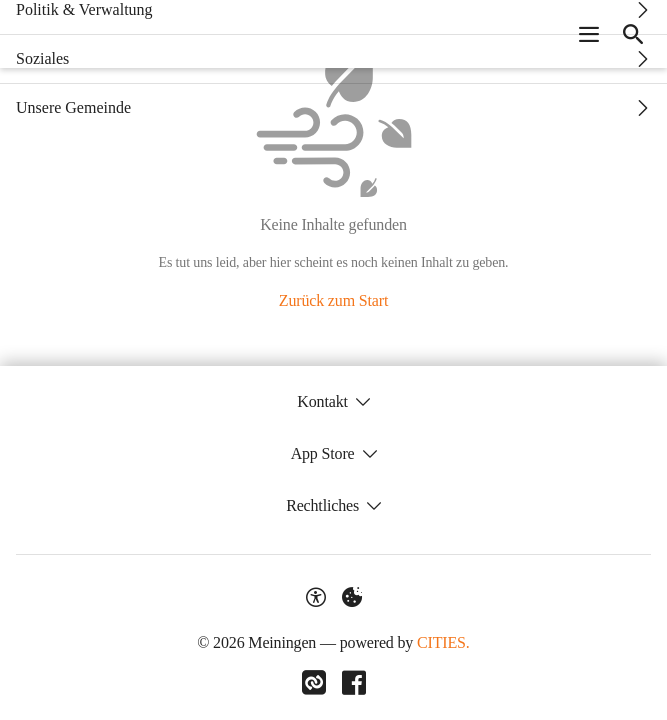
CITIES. (443, 642)
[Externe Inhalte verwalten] (352, 597)
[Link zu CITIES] (314, 683)
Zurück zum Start (333, 300)
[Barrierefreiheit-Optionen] (316, 597)
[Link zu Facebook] (354, 683)
